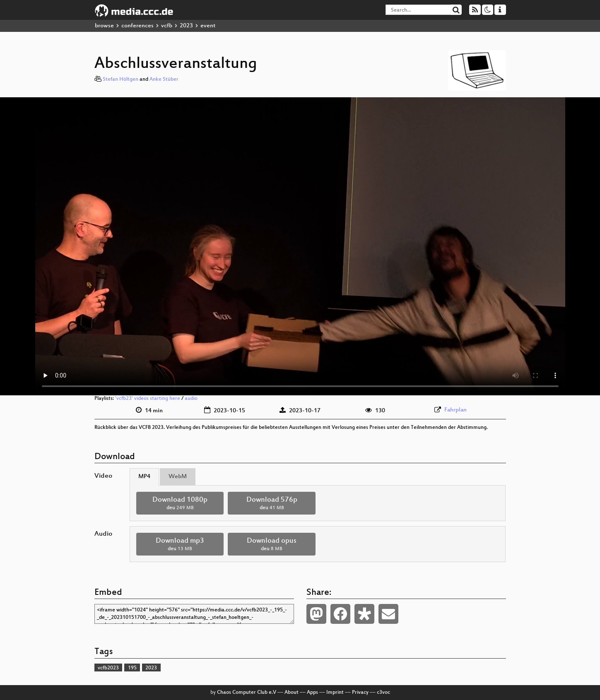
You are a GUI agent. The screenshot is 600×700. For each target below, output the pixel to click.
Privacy (360, 693)
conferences (137, 26)
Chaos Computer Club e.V (247, 693)
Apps (312, 693)
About (292, 693)
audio (191, 399)
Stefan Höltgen (120, 79)
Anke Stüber (164, 79)
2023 (186, 26)
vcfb (167, 26)
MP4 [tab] (144, 477)
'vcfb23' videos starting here (148, 399)
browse (104, 26)
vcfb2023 (108, 668)
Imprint (335, 693)
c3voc (383, 693)
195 (132, 668)
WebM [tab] (178, 477)
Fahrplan (455, 410)
